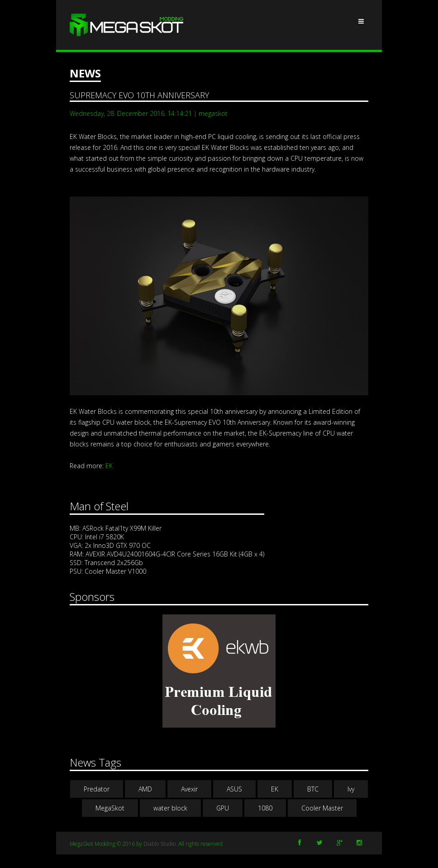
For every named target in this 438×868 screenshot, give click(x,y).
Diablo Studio (159, 844)
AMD (145, 789)
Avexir (189, 789)
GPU (223, 808)
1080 (265, 808)
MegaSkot (110, 808)
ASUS (234, 789)
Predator (97, 789)
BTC (313, 789)
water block (170, 808)
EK (109, 466)
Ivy (351, 789)
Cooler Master (322, 808)
